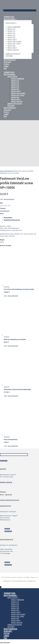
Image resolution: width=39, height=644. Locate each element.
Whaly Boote (11, 23)
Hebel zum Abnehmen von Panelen (15, 339)
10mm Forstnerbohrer (11, 439)
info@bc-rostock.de (6, 482)
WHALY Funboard (14, 27)
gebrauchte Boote (13, 54)
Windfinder (8, 531)
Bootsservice (10, 60)
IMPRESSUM (7, 581)
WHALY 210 (11, 29)
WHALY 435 (11, 37)
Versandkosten (9, 199)
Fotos (6, 64)
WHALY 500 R (12, 48)
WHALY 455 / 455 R (14, 44)
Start (2, 171)
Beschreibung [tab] (8, 218)
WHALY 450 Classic (15, 42)
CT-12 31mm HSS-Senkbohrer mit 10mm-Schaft (19, 289)
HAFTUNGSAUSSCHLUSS (19, 581)
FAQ (5, 69)
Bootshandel (10, 19)
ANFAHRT (7, 529)
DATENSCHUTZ (31, 581)
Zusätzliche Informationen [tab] (12, 220)
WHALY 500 (11, 46)
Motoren (9, 56)
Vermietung (9, 17)
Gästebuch (4, 461)
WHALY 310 (11, 33)
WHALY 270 (11, 31)
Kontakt (7, 62)
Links (6, 66)
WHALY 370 (11, 35)
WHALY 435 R (12, 39)
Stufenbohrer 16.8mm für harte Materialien (17, 389)
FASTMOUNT (9, 171)
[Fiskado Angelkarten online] (10, 500)
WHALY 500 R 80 (13, 50)
